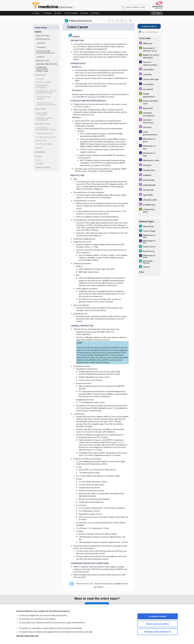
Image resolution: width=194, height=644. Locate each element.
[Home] (36, 13)
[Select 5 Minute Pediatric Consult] (149, 121)
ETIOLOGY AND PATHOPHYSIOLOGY (45, 48)
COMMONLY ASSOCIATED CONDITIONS (42, 65)
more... (142, 272)
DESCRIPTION (42, 31)
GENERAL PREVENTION (46, 60)
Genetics (41, 52)
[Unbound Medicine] (158, 5)
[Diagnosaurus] (149, 63)
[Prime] (71, 13)
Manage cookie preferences (158, 632)
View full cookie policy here (27, 636)
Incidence (41, 38)
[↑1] (149, 26)
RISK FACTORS (43, 56)
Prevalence (41, 43)
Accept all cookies (158, 616)
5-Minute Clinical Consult (78, 21)
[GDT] (149, 49)
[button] (95, 13)
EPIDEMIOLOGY (43, 35)
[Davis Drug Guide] (149, 43)
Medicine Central (65, 5)
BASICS (38, 27)
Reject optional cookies (158, 624)
